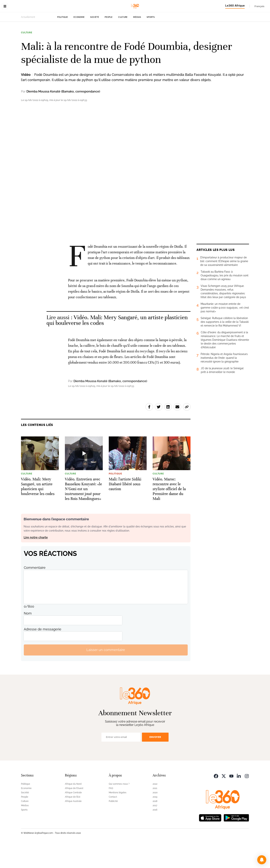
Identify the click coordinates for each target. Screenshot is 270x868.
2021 (155, 812)
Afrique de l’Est (73, 820)
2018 (155, 825)
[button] (262, 860)
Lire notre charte (36, 561)
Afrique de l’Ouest (74, 812)
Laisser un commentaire (106, 673)
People (109, 41)
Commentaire (35, 591)
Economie (79, 41)
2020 (155, 816)
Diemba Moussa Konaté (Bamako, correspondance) (63, 115)
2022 (155, 808)
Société (95, 41)
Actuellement (28, 41)
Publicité (113, 825)
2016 (155, 833)
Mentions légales (118, 816)
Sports (151, 41)
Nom (28, 637)
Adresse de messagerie (43, 653)
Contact (113, 820)
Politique (63, 41)
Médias (137, 41)
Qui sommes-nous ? (119, 808)
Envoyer (155, 761)
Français (259, 6)
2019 (155, 820)
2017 (155, 829)
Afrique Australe (73, 825)
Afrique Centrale (73, 816)
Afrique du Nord (73, 808)
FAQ (111, 812)
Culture (123, 41)
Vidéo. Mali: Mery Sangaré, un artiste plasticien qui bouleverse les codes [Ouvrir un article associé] (117, 344)
